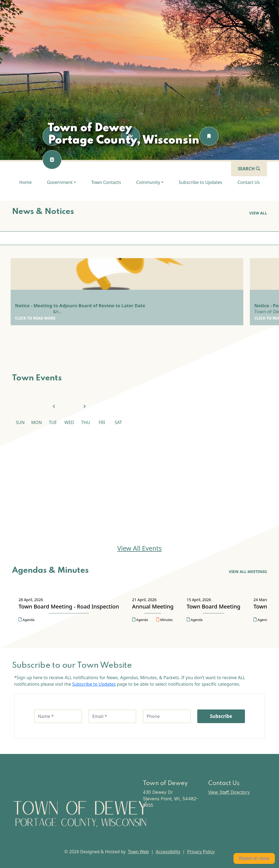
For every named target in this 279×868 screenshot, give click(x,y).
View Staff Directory (229, 792)
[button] (61, 182)
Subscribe (221, 716)
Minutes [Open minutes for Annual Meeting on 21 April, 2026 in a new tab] (164, 620)
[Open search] (249, 169)
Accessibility (168, 852)
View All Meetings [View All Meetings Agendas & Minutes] (248, 572)
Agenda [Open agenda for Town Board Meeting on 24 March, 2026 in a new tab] (261, 620)
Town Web (138, 852)
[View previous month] (54, 407)
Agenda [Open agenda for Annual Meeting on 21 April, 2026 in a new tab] (140, 620)
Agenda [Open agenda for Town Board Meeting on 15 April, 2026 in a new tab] (195, 620)
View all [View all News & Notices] (258, 213)
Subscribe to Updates (94, 684)
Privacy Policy (201, 852)
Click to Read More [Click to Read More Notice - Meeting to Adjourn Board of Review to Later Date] (35, 318)
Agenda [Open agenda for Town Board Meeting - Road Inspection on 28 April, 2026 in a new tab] (26, 620)
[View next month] (84, 407)
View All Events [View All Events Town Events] (139, 548)
